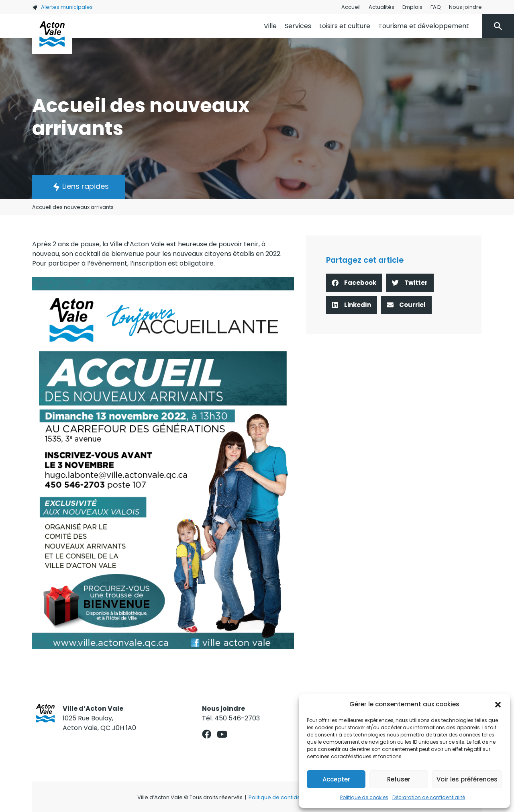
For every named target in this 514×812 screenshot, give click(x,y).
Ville (270, 26)
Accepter (336, 779)
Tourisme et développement (424, 26)
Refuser (399, 779)
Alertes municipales (62, 7)
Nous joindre (465, 7)
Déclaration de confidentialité (429, 797)
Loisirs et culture (345, 26)
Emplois (412, 7)
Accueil (351, 7)
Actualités (381, 7)
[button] (498, 704)
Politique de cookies (364, 797)
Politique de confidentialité (283, 797)
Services (298, 26)
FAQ (436, 7)
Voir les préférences (467, 779)
